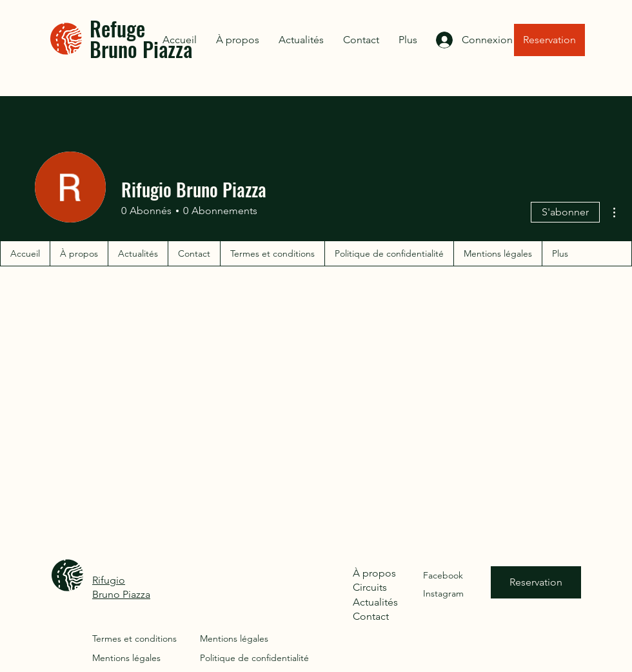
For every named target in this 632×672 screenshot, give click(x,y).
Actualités (375, 602)
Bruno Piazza (121, 594)
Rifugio (109, 580)
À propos (374, 573)
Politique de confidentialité (254, 658)
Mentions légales (126, 658)
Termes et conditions (134, 638)
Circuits (370, 587)
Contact (371, 616)
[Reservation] (549, 40)
